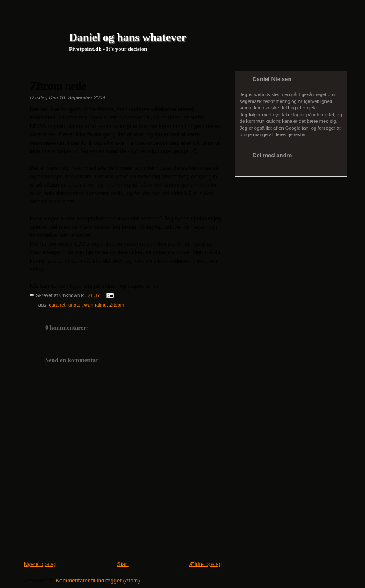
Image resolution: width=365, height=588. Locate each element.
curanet (57, 305)
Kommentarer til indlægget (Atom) (98, 580)
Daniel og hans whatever (128, 37)
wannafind (96, 305)
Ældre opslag (205, 564)
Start (123, 564)
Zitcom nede (58, 86)
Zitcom (117, 305)
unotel (75, 305)
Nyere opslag (40, 564)
